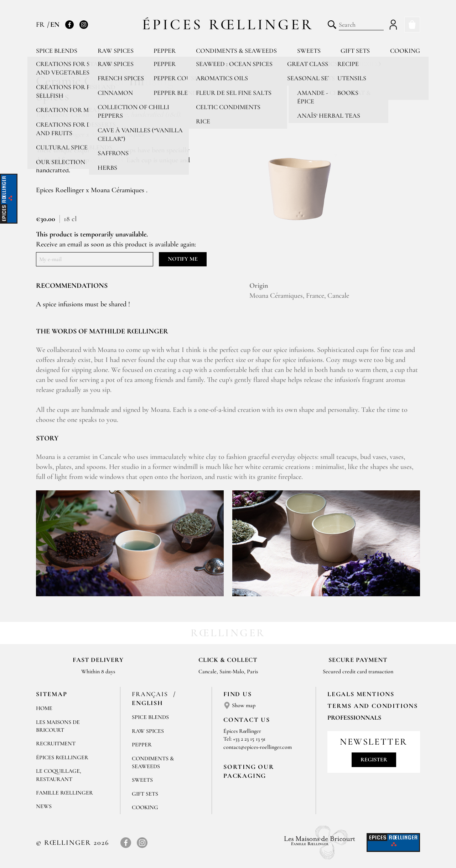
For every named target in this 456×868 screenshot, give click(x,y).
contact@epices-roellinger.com (258, 747)
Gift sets (355, 51)
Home (44, 708)
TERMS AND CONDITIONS (373, 706)
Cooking (405, 51)
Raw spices (116, 51)
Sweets (309, 51)
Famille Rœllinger (64, 793)
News (44, 806)
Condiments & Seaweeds (236, 51)
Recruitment (56, 744)
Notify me (183, 259)
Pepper (165, 51)
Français (151, 694)
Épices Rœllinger (228, 24)
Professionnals (354, 718)
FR (41, 25)
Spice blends (57, 51)
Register (374, 760)
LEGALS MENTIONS (361, 694)
